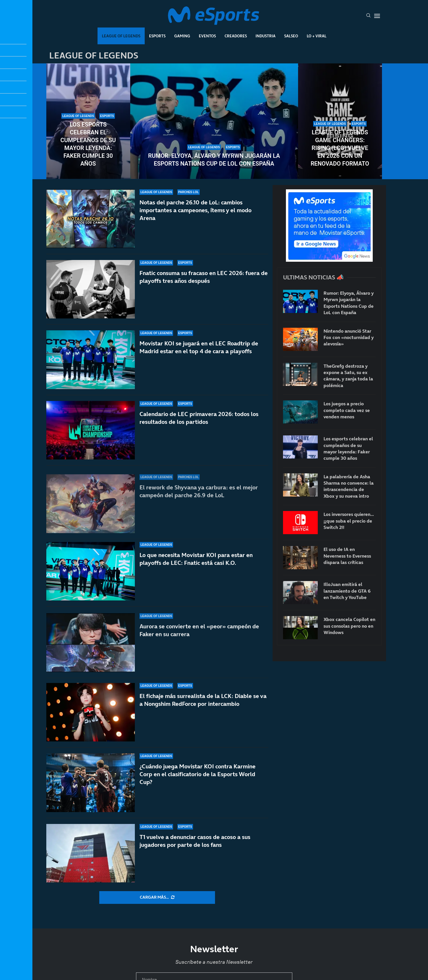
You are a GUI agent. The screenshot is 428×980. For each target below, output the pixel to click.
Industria (266, 36)
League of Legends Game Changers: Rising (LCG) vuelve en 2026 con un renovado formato (340, 148)
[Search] (368, 16)
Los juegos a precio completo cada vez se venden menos (347, 410)
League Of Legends (121, 36)
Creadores (236, 36)
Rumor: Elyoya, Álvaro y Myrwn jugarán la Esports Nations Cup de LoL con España (214, 160)
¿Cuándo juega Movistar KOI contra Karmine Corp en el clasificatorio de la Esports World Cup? (198, 774)
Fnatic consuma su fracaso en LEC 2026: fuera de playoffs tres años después (204, 279)
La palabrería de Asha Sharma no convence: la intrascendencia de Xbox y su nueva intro (349, 486)
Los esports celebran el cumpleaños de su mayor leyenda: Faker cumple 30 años (88, 144)
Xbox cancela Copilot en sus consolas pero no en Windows (349, 626)
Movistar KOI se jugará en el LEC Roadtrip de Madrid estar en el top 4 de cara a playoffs (199, 357)
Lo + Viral (317, 36)
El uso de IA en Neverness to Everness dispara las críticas (347, 556)
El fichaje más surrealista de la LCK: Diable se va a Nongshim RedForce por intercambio (203, 700)
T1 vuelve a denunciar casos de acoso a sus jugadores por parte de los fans (195, 841)
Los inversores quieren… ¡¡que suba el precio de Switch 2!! (349, 521)
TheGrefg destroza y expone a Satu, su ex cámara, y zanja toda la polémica (348, 376)
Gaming (182, 36)
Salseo (291, 36)
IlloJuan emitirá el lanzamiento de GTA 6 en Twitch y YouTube (347, 591)
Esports (157, 36)
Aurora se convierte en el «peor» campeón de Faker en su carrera (199, 638)
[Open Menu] (377, 16)
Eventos (207, 36)
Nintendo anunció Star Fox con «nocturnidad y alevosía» (349, 337)
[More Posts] (157, 897)
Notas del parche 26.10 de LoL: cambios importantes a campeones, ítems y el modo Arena (195, 210)
